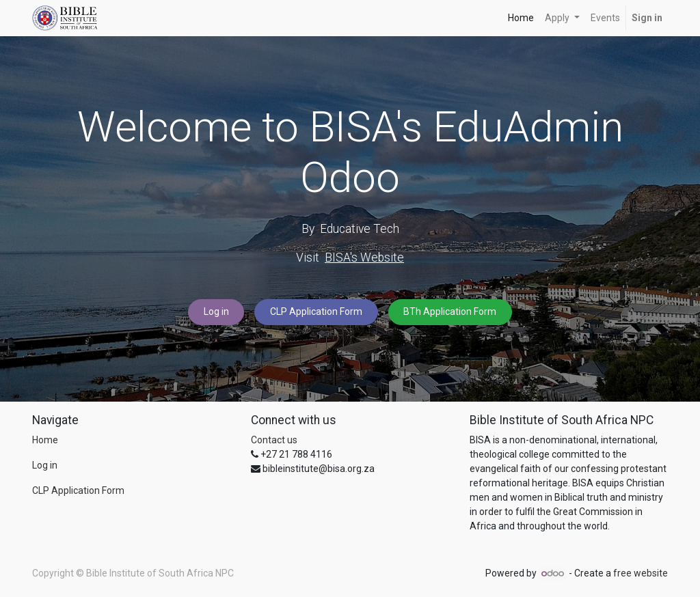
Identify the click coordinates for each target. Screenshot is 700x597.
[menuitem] (521, 18)
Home (45, 440)
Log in (216, 311)
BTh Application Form (450, 311)
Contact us (274, 440)
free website (641, 573)
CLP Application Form (316, 311)
